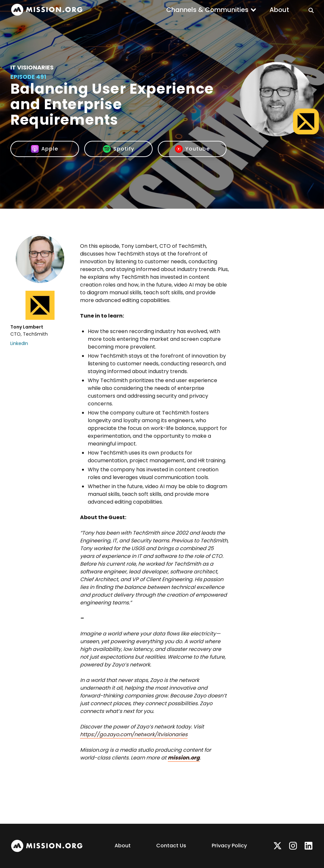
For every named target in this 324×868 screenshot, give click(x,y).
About (279, 10)
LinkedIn (19, 343)
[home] (47, 10)
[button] (211, 10)
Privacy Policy (229, 846)
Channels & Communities (207, 10)
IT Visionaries (32, 67)
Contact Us (171, 846)
